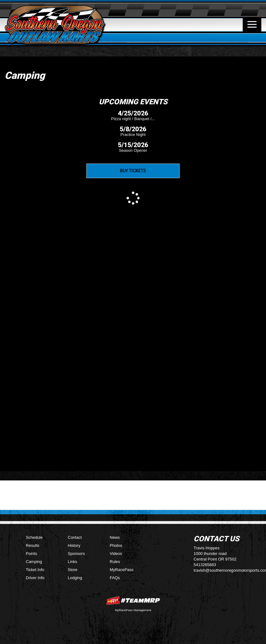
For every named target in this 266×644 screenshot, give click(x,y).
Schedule (34, 537)
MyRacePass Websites (133, 600)
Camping (34, 562)
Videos (116, 554)
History (74, 545)
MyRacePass (122, 570)
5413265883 (205, 565)
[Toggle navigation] (252, 25)
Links (72, 562)
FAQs (115, 578)
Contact (75, 537)
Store (73, 570)
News (115, 537)
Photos (116, 545)
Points (31, 554)
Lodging (75, 578)
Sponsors (76, 554)
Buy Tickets (133, 171)
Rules (115, 562)
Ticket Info (35, 570)
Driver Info (35, 578)
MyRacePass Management (133, 610)
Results (32, 545)
